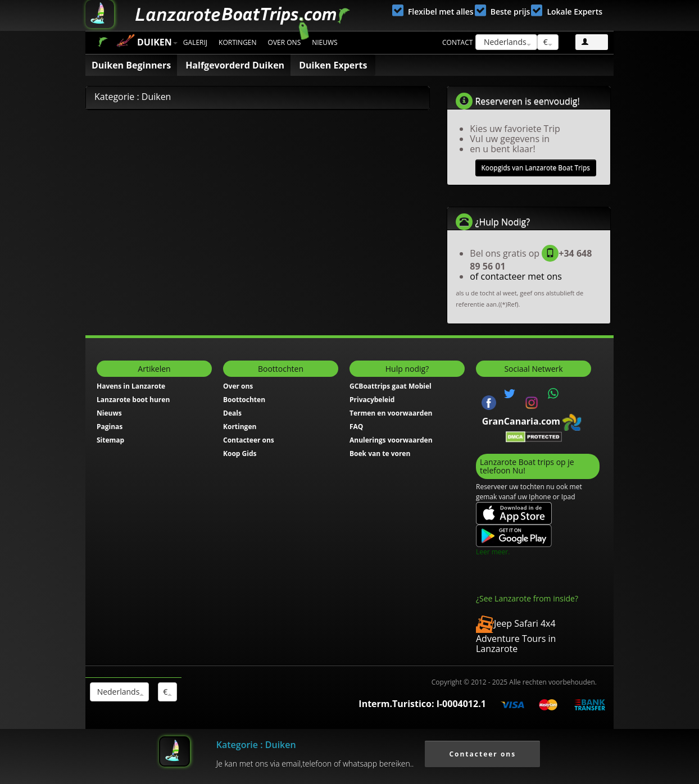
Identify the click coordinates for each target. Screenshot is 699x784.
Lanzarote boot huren (133, 400)
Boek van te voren (380, 453)
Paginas (110, 427)
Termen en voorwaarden (391, 413)
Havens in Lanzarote (131, 386)
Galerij (195, 42)
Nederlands (506, 42)
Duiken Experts (333, 65)
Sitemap (110, 440)
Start (103, 42)
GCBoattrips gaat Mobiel (391, 386)
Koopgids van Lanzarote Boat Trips (536, 168)
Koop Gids (240, 453)
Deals (232, 413)
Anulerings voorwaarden (391, 440)
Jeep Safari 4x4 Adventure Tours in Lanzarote (516, 636)
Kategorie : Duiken (256, 745)
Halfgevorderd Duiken (235, 65)
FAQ (356, 427)
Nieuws (324, 42)
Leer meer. (493, 552)
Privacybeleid (372, 400)
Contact (457, 42)
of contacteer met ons (516, 276)
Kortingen (238, 42)
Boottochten (244, 400)
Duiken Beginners (131, 65)
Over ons (285, 42)
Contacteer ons (249, 440)
